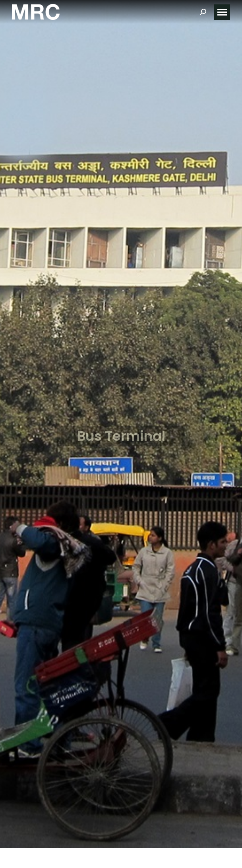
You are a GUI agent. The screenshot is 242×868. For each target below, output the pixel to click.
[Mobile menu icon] (222, 12)
